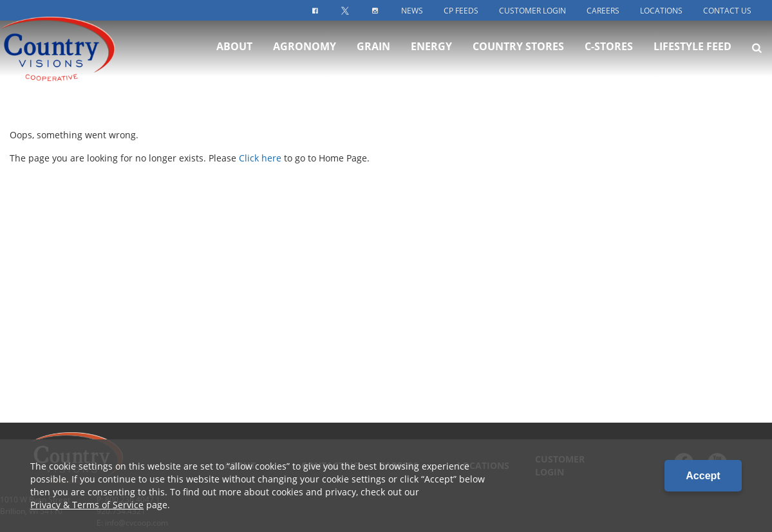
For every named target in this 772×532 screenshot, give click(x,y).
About (234, 57)
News (412, 11)
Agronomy (305, 57)
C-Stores (609, 57)
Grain (373, 57)
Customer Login (532, 11)
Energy (431, 57)
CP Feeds (461, 11)
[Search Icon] (757, 58)
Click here (260, 158)
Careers (603, 11)
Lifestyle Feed (692, 57)
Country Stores (518, 57)
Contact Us (727, 11)
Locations (661, 11)
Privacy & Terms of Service (87, 505)
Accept (703, 476)
